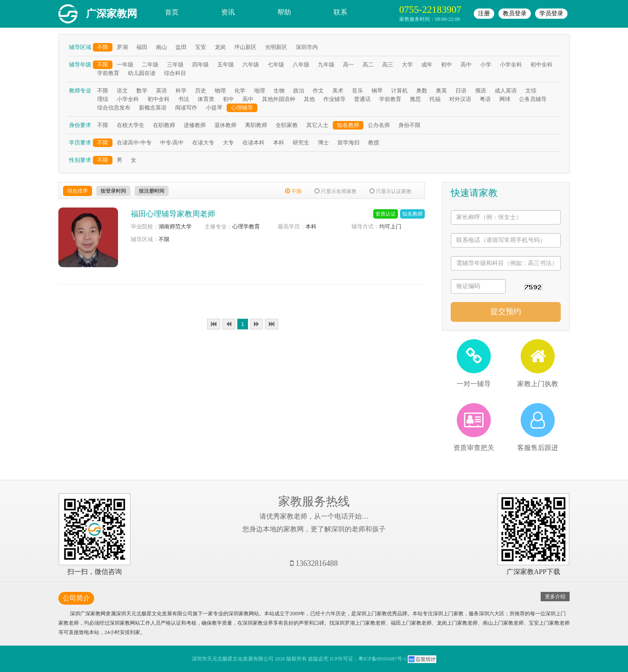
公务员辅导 (533, 99)
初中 (447, 65)
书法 (184, 99)
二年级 (150, 65)
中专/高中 (172, 143)
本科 (279, 143)
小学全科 (511, 65)
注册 (484, 13)
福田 (142, 47)
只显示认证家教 (390, 191)
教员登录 (515, 13)
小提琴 (214, 108)
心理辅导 (242, 108)
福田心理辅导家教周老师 (173, 214)
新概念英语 (153, 108)
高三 (388, 65)
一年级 (125, 65)
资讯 (228, 12)
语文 (122, 91)
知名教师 (348, 125)
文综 (531, 91)
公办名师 (379, 125)
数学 (142, 91)
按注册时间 (152, 191)
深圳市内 (307, 47)
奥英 (441, 91)
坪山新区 (245, 47)
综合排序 (78, 191)
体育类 (206, 99)
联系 (340, 12)
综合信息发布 (114, 108)
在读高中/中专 (134, 143)
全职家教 (287, 125)
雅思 (415, 99)
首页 (172, 12)
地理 (259, 91)
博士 (323, 143)
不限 (103, 47)
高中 (466, 65)
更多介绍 (555, 597)
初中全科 (542, 65)
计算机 (399, 91)
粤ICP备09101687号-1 (382, 659)
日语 (461, 91)
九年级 (326, 65)
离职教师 (256, 125)
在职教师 (164, 125)
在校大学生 (131, 125)
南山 (161, 47)
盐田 (181, 47)
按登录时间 (113, 191)
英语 (161, 91)
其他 (309, 99)
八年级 (301, 65)
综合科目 (175, 73)
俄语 (481, 91)
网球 (505, 99)
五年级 (226, 65)
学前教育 (108, 73)
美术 (338, 91)
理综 (103, 99)
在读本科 (254, 143)
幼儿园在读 (142, 73)
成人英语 (506, 91)
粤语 (485, 99)
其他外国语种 (279, 99)
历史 (201, 91)
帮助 (284, 12)
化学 (240, 91)
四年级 (200, 65)
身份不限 (409, 125)
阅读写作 (186, 108)
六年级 (251, 65)
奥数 (422, 91)
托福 (435, 99)
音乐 (357, 91)
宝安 (201, 47)
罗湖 (122, 47)
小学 (486, 65)
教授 (374, 143)
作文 (318, 91)
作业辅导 (334, 99)
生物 (279, 91)
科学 (181, 91)
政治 (299, 91)
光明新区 (276, 47)
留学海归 (349, 143)
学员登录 (551, 13)
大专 (228, 143)
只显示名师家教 (336, 191)
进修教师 (195, 125)
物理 (220, 91)
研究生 (301, 143)
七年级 (276, 65)
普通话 (362, 99)
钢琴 (377, 91)
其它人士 (317, 125)
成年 (427, 65)
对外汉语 (460, 99)
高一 (349, 65)
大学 (407, 65)
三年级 (175, 65)
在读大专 (203, 143)
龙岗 (220, 47)
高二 (368, 65)
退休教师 (225, 125)
